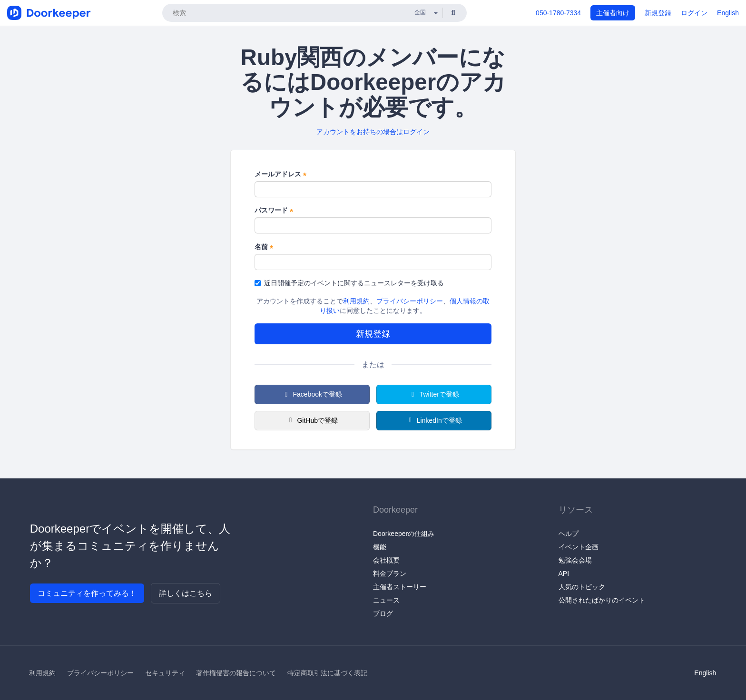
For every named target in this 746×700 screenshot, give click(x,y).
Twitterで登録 (434, 394)
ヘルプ (569, 534)
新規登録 (658, 13)
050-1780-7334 (558, 13)
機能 (380, 547)
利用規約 (356, 301)
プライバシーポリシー (410, 301)
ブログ (383, 613)
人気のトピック (582, 587)
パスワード (274, 211)
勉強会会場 (575, 560)
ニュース (386, 600)
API (564, 574)
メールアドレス (280, 175)
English (728, 13)
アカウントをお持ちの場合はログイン (373, 132)
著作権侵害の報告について (236, 673)
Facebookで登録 (312, 394)
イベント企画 (579, 547)
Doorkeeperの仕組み (404, 534)
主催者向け (613, 13)
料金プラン (390, 574)
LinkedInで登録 (434, 420)
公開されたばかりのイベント (602, 600)
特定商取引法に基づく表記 (327, 673)
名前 (264, 247)
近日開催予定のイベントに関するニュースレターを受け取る (349, 283)
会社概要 (386, 560)
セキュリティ (165, 673)
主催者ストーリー (400, 587)
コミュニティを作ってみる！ (87, 593)
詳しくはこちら (186, 593)
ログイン (694, 13)
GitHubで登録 (312, 420)
